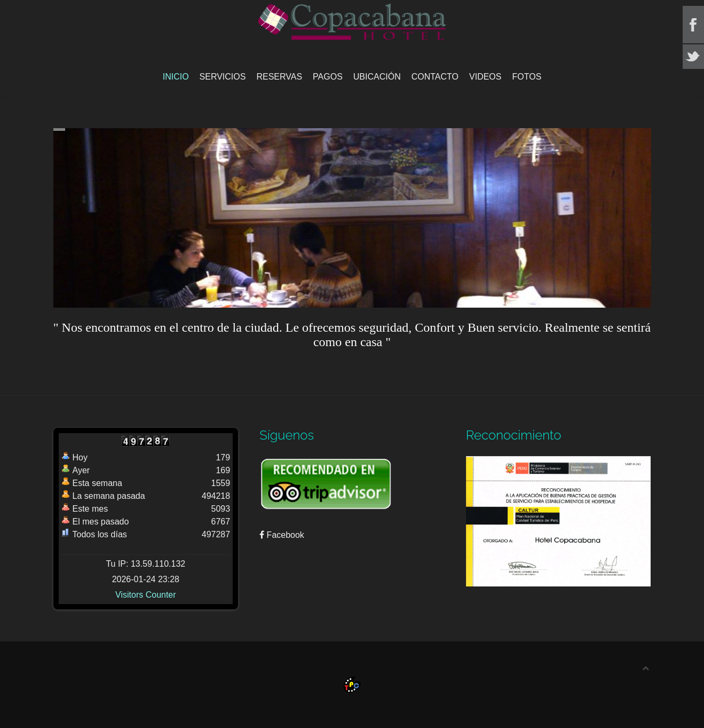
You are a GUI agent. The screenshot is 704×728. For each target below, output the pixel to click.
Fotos (527, 77)
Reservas (279, 77)
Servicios (223, 77)
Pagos (328, 77)
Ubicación (377, 77)
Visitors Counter (146, 595)
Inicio (176, 77)
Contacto (435, 77)
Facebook (282, 535)
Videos (485, 77)
